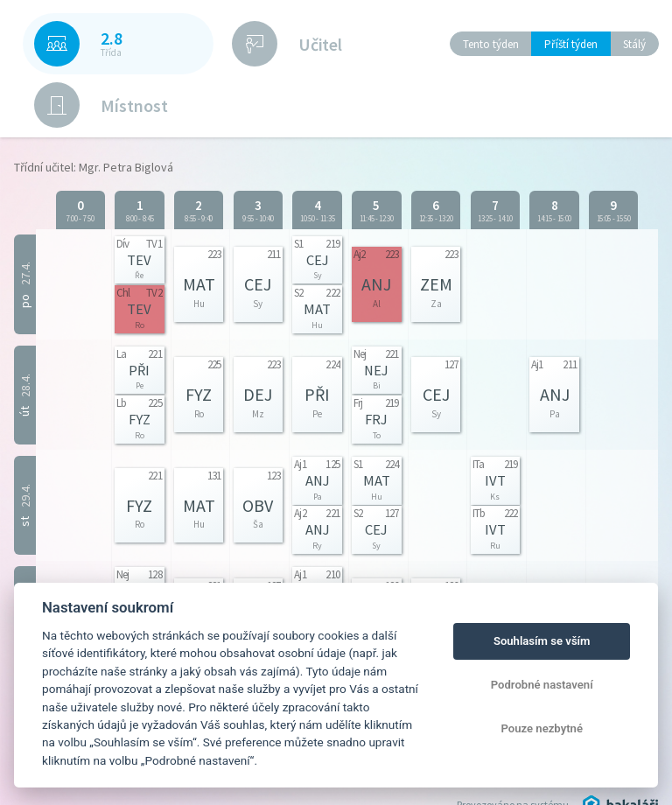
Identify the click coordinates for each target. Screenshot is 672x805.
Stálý (634, 44)
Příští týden (571, 44)
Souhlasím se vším (542, 641)
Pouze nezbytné (542, 728)
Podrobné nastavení (542, 685)
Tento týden (491, 44)
